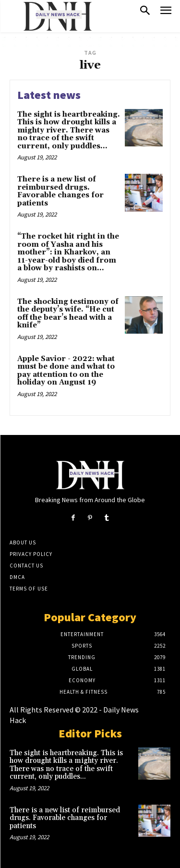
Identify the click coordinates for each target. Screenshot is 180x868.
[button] (145, 12)
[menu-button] (166, 12)
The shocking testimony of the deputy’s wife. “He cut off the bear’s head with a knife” (68, 314)
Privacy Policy (31, 554)
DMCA (17, 577)
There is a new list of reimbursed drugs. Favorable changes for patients (60, 191)
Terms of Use (29, 589)
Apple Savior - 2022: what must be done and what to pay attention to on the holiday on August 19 (66, 371)
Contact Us (26, 566)
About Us (23, 542)
